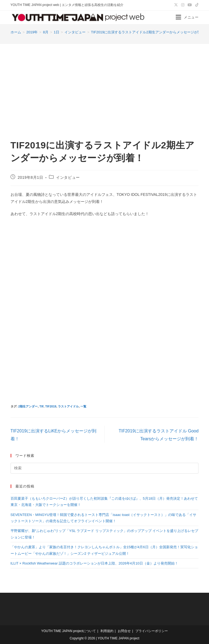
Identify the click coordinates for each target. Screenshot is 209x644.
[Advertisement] (104, 85)
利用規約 (107, 631)
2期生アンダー (28, 406)
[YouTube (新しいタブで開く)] (190, 5)
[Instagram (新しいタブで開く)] (183, 5)
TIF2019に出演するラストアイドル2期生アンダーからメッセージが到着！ (150, 32)
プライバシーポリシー (152, 631)
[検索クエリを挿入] (105, 468)
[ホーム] (16, 32)
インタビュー (68, 177)
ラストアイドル (68, 406)
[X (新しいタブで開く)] (176, 5)
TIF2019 (51, 406)
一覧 (83, 406)
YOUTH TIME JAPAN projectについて (68, 631)
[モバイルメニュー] (187, 17)
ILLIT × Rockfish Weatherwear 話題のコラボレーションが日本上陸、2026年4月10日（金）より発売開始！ (94, 563)
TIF (42, 406)
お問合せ (124, 631)
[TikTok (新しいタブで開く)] (196, 5)
